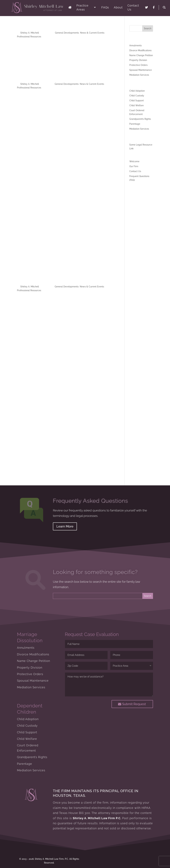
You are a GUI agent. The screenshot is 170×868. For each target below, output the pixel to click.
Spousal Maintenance (141, 70)
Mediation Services (139, 75)
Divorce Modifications (140, 50)
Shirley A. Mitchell (30, 33)
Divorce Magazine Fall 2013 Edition (50, 281)
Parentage (135, 124)
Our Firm (134, 166)
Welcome (134, 161)
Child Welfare (136, 105)
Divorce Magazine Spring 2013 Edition (53, 79)
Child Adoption (137, 91)
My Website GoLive (36, 27)
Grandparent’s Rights (140, 119)
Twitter (39, 50)
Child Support (137, 101)
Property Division (138, 60)
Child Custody (137, 96)
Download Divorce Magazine (32, 105)
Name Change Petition (141, 55)
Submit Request (137, 704)
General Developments (67, 33)
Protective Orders (138, 65)
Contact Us (135, 171)
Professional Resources (29, 37)
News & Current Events (92, 33)
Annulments (136, 45)
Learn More (65, 526)
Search (148, 28)
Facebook (37, 62)
